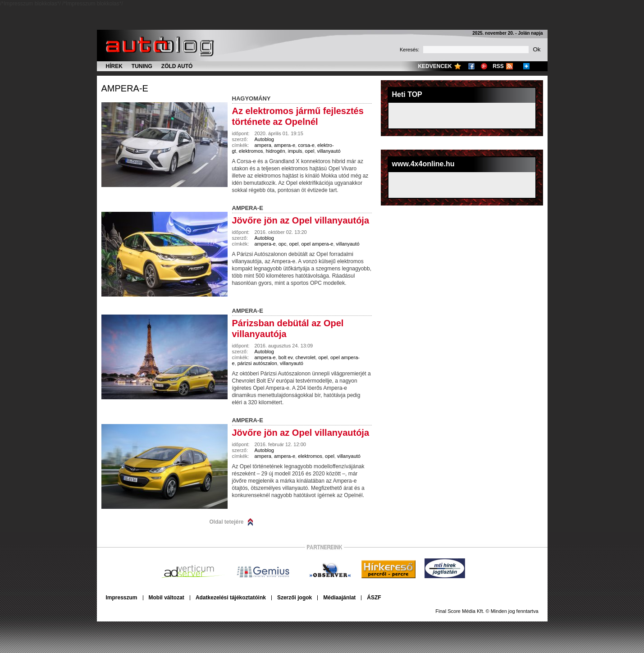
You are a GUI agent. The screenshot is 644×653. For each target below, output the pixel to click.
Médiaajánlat (339, 598)
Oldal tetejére (227, 522)
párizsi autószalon (257, 363)
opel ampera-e (317, 244)
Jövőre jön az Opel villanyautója (301, 220)
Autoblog (264, 139)
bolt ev (286, 357)
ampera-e (125, 88)
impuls (295, 151)
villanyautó (329, 151)
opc (283, 244)
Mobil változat (167, 598)
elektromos (251, 151)
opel (310, 151)
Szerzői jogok (295, 598)
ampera (263, 145)
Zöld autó (177, 66)
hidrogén (276, 151)
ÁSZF (374, 598)
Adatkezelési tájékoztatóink (231, 598)
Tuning (142, 66)
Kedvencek (435, 66)
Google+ (484, 66)
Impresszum (122, 598)
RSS (498, 66)
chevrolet (305, 357)
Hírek (114, 66)
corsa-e (306, 145)
